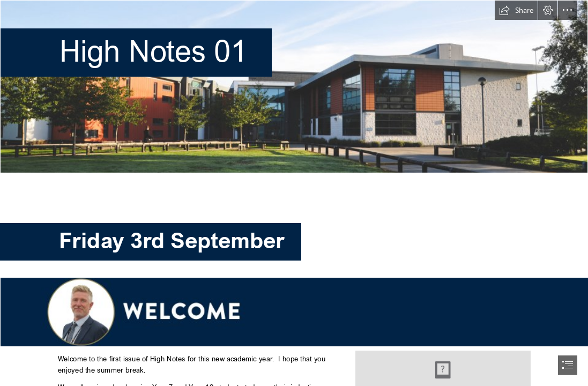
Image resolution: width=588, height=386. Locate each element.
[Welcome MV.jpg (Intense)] (294, 311)
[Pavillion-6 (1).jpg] (294, 87)
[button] (516, 10)
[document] (294, 193)
